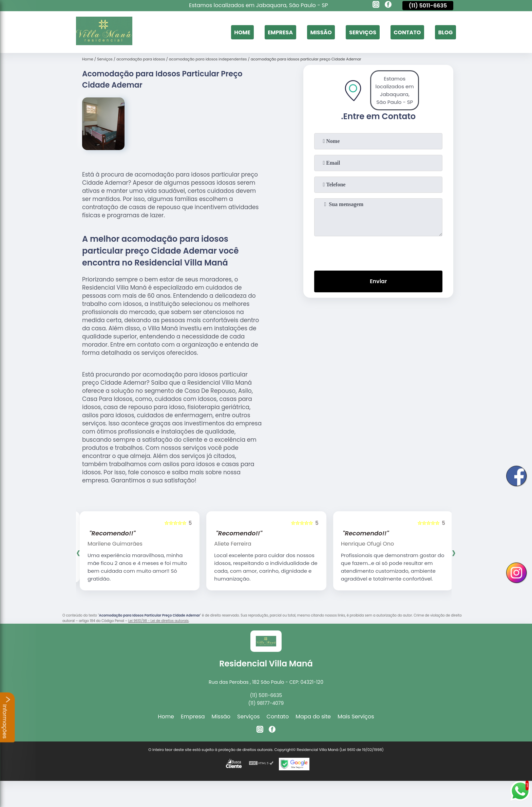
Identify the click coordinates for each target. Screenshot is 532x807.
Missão (321, 32)
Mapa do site (313, 717)
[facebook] (388, 5)
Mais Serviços (356, 717)
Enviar (378, 281)
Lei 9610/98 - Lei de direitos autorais (158, 621)
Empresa (280, 32)
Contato (407, 32)
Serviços (363, 32)
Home (242, 32)
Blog (445, 32)
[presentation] (378, 252)
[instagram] (376, 5)
